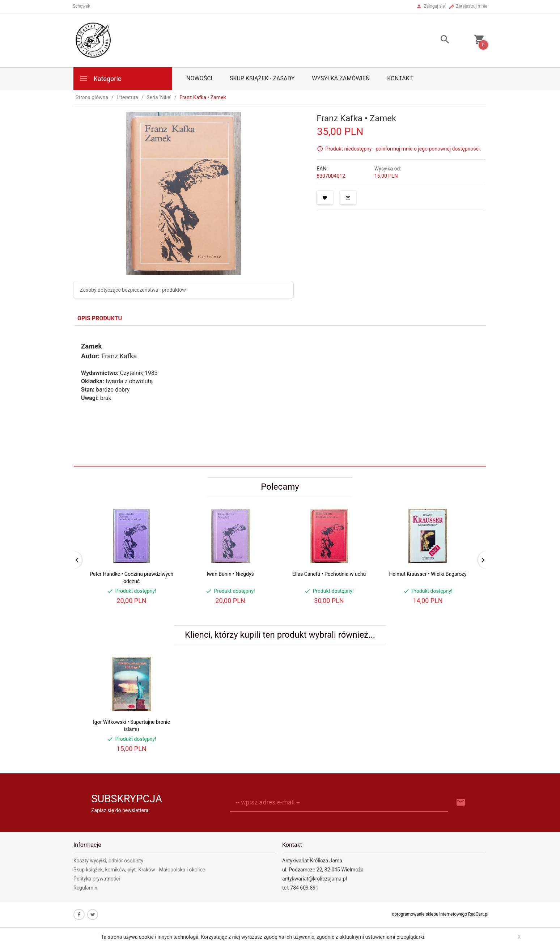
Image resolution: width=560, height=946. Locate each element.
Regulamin (85, 888)
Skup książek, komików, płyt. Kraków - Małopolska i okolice (139, 870)
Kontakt (400, 78)
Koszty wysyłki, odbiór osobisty (108, 861)
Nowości (199, 78)
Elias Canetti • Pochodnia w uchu (329, 574)
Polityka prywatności (97, 879)
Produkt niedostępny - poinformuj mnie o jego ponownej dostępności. (403, 149)
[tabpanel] (280, 396)
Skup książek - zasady (262, 78)
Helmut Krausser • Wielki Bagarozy (428, 574)
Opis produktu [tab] (100, 318)
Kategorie (100, 78)
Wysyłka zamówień (341, 78)
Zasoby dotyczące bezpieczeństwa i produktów (133, 290)
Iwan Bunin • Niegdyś (230, 574)
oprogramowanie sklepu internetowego (429, 914)
